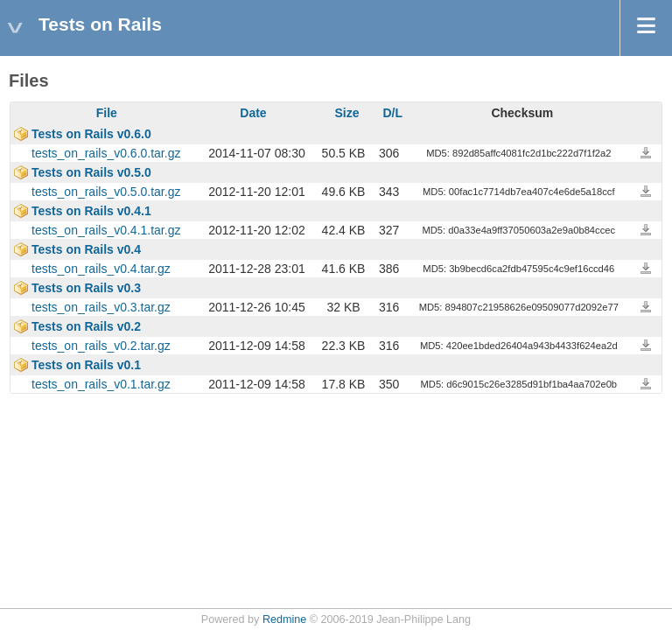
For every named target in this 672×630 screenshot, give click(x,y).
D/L (392, 113)
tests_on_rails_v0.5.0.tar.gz (106, 192)
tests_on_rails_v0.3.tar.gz (101, 307)
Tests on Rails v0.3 (86, 288)
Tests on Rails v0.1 (86, 365)
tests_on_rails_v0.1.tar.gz (101, 384)
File (107, 113)
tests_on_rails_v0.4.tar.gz (101, 269)
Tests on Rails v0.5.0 (91, 172)
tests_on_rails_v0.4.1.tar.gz (106, 230)
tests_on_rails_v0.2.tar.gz (101, 346)
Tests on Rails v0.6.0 (91, 134)
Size (347, 113)
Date (253, 113)
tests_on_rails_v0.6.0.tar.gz (106, 153)
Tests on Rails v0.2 (86, 326)
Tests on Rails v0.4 (86, 249)
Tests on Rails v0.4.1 (91, 211)
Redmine (284, 619)
